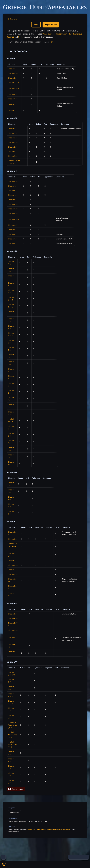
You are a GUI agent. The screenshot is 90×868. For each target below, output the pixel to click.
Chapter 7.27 (13, 570)
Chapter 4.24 (13, 213)
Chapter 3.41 (13, 152)
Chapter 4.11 (13, 191)
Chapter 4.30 (13, 239)
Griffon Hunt (12, 19)
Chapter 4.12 (13, 195)
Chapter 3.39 (13, 147)
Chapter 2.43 (13, 105)
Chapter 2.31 (13, 78)
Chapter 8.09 (13, 618)
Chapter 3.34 (13, 142)
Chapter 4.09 (13, 181)
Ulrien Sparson (48, 34)
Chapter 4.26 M (14, 219)
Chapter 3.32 (13, 133)
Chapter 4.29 (13, 234)
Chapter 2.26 (13, 73)
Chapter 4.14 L (13, 200)
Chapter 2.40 (13, 99)
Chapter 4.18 (13, 204)
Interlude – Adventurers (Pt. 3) (12, 745)
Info (36, 25)
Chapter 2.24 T (13, 69)
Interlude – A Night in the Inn (13, 546)
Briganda (10, 37)
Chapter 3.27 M (14, 129)
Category (11, 808)
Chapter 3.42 (13, 156)
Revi (70, 34)
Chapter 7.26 (13, 565)
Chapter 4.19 (13, 209)
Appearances (15, 812)
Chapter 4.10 (13, 186)
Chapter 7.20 (13, 539)
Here (52, 42)
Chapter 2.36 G (14, 88)
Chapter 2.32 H (14, 83)
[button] (16, 789)
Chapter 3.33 (13, 138)
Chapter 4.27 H (14, 225)
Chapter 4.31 (13, 243)
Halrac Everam (62, 34)
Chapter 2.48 (13, 111)
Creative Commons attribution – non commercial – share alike (48, 829)
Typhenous (77, 34)
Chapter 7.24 (13, 561)
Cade (20, 37)
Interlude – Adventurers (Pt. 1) (12, 725)
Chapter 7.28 (13, 574)
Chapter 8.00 (13, 614)
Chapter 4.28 (13, 230)
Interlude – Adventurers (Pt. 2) (12, 735)
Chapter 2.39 (13, 94)
